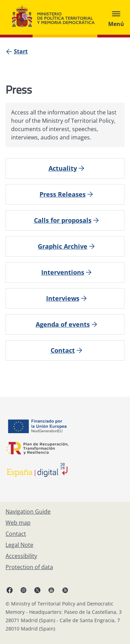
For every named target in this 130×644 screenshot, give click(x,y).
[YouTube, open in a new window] (51, 590)
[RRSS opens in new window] (65, 590)
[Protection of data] (29, 567)
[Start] (21, 51)
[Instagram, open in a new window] (24, 590)
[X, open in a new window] (37, 590)
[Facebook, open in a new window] (10, 590)
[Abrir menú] (116, 17)
